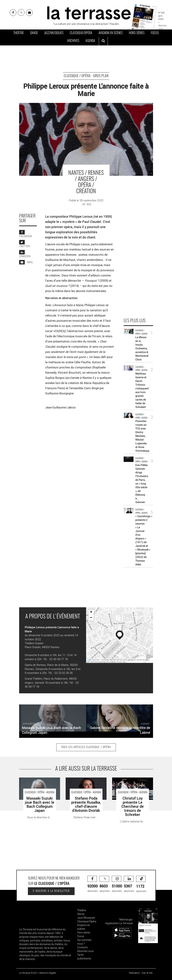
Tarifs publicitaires (84, 957)
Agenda (90, 41)
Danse (34, 33)
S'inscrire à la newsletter (51, 891)
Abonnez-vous (85, 951)
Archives (73, 41)
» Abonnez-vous (163, 25)
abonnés (93, 884)
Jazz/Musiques (54, 33)
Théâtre (19, 33)
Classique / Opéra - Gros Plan (86, 76)
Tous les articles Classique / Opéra (86, 747)
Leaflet (89, 660)
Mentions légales (48, 973)
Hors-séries (137, 33)
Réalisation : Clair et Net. (141, 973)
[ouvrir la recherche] (103, 41)
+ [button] (91, 612)
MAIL (26, 262)
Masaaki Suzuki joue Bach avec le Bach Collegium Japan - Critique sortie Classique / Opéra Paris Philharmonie (40, 785)
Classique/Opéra (81, 33)
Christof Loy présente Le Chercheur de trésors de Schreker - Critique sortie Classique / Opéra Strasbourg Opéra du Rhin (130, 787)
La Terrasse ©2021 (28, 973)
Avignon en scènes (111, 33)
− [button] (91, 618)
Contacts (82, 947)
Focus (155, 33)
